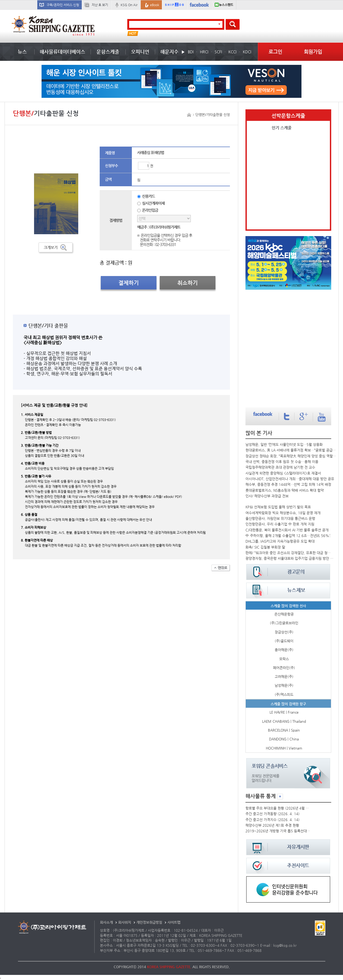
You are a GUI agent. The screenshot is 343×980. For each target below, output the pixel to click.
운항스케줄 (108, 52)
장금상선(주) (284, 632)
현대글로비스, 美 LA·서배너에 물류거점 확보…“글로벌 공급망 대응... (291, 450)
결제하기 (129, 283)
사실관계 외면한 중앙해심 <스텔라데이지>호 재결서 (283, 473)
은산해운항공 (284, 614)
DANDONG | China (284, 739)
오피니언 (140, 52)
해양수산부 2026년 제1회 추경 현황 (272, 825)
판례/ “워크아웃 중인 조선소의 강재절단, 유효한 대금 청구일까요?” (290, 553)
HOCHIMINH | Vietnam (284, 748)
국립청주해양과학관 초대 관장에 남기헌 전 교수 (280, 467)
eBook (155, 5)
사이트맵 (174, 922)
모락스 (284, 659)
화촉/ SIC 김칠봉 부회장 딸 (265, 547)
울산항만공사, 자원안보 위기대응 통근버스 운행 (280, 518)
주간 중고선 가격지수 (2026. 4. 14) (273, 820)
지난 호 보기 (100, 5)
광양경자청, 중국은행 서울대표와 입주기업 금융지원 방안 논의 (290, 558)
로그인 (275, 52)
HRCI (204, 52)
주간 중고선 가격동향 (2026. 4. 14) (273, 814)
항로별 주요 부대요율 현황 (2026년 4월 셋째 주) (278, 808)
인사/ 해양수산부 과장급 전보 (267, 496)
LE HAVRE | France (284, 712)
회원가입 (313, 52)
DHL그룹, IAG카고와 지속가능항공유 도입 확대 (280, 541)
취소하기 (188, 283)
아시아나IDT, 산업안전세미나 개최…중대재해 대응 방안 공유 (290, 479)
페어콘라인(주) (284, 668)
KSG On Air (129, 5)
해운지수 (169, 52)
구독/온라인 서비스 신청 (63, 5)
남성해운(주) (284, 685)
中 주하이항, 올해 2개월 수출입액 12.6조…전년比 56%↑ (288, 536)
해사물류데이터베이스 (62, 52)
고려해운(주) (284, 677)
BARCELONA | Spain (284, 730)
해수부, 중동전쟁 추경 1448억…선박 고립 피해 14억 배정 (288, 484)
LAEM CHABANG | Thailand (284, 721)
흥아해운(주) (284, 650)
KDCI (247, 52)
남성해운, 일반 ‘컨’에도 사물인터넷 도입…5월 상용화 (284, 444)
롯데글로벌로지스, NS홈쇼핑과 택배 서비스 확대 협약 (285, 490)
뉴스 (22, 52)
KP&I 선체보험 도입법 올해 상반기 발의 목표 (278, 507)
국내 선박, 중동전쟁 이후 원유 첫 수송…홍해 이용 (282, 462)
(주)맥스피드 (284, 694)
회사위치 (125, 922)
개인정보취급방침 (149, 922)
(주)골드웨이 (284, 641)
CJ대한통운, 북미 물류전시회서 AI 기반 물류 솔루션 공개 (287, 530)
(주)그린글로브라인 (284, 623)
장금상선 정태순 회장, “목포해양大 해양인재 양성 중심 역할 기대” (291, 456)
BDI (191, 52)
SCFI (218, 52)
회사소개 (106, 922)
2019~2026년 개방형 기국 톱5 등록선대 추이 (278, 831)
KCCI (232, 52)
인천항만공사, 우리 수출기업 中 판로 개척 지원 (280, 524)
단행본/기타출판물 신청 (213, 115)
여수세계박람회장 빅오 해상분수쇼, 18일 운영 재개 (283, 513)
